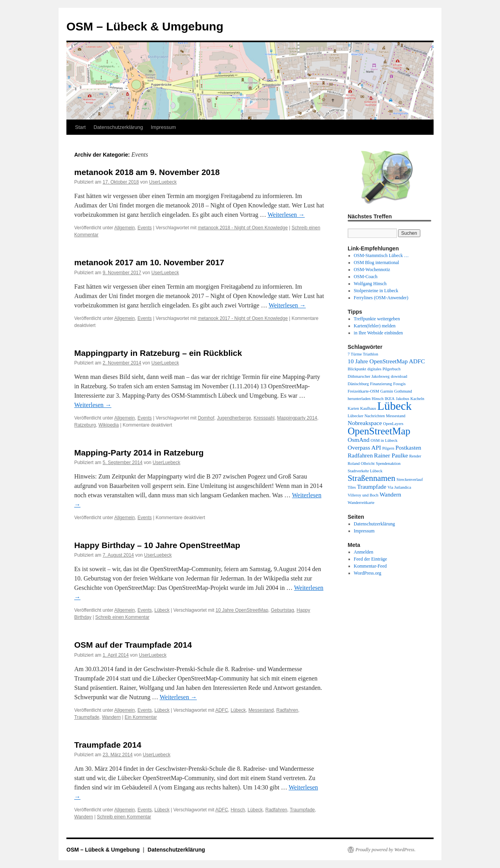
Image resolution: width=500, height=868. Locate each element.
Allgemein (125, 228)
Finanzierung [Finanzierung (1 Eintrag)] (381, 384)
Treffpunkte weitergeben (377, 319)
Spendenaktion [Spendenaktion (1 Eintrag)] (388, 463)
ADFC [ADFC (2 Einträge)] (417, 361)
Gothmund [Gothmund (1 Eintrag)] (403, 391)
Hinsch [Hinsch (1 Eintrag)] (378, 399)
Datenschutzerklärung (118, 127)
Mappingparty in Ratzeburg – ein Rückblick (158, 353)
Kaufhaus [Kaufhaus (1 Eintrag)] (368, 408)
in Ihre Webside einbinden (379, 333)
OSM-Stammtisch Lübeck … (381, 255)
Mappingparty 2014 (297, 418)
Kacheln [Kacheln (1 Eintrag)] (418, 399)
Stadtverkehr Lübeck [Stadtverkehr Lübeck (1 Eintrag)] (365, 471)
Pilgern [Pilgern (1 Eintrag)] (388, 448)
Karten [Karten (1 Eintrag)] (353, 408)
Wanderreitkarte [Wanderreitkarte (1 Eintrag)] (361, 503)
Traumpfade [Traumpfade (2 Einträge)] (372, 487)
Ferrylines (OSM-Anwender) (381, 298)
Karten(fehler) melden (375, 326)
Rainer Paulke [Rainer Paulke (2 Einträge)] (391, 455)
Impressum (163, 127)
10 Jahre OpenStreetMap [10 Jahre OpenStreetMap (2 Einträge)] (378, 361)
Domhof (206, 418)
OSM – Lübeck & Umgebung (145, 26)
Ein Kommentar (141, 717)
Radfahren (287, 710)
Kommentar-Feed (370, 566)
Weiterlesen (286, 215)
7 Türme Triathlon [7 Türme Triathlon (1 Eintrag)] (363, 354)
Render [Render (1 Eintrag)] (415, 456)
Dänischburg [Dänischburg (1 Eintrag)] (358, 384)
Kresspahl (264, 418)
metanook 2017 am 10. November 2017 (149, 262)
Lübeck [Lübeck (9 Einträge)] (395, 406)
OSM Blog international (377, 263)
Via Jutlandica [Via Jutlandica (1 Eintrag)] (399, 487)
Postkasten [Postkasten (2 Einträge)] (408, 447)
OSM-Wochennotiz (372, 270)
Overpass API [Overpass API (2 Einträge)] (364, 447)
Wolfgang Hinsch (370, 284)
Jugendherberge (234, 418)
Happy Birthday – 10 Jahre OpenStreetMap (157, 545)
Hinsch (238, 810)
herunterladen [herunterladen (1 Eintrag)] (359, 399)
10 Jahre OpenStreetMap (242, 610)
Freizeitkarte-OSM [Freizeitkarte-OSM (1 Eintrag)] (363, 391)
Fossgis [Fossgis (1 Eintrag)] (400, 384)
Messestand (261, 710)
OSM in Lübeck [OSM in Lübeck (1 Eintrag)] (384, 440)
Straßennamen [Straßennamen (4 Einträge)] (371, 478)
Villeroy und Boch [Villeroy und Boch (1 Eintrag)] (363, 495)
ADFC (222, 710)
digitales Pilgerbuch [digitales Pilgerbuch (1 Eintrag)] (384, 369)
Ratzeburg (85, 425)
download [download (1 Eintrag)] (399, 376)
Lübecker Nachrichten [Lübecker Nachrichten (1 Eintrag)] (366, 416)
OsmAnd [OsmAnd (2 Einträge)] (359, 440)
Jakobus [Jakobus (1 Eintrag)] (402, 399)
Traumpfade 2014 (108, 745)
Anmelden (364, 552)
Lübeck (162, 610)
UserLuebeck (163, 182)
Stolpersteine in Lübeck (376, 291)
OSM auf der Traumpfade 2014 (133, 645)
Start (80, 127)
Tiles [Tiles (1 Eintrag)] (352, 487)
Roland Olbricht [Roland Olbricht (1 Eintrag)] (361, 463)
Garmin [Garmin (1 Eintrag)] (387, 391)
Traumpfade (87, 717)
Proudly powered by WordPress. (386, 850)
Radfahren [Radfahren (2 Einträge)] (360, 455)
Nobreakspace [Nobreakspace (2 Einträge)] (365, 423)
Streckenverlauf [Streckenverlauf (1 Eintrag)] (410, 480)
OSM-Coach (366, 277)
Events (145, 228)
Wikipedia (109, 425)
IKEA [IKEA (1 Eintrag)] (390, 399)
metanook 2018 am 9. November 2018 (147, 172)
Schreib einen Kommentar (122, 617)
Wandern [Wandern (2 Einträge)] (390, 494)
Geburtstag (282, 610)
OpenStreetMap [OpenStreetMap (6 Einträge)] (379, 431)
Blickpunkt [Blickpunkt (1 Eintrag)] (357, 369)
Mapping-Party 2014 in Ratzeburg (139, 453)
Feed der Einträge (371, 559)
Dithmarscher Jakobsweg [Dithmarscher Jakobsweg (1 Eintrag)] (369, 376)
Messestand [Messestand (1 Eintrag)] (396, 416)
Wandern (111, 717)
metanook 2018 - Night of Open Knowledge (243, 228)
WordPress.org (368, 573)
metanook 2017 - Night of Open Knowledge (243, 318)
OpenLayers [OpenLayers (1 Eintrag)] (393, 424)
